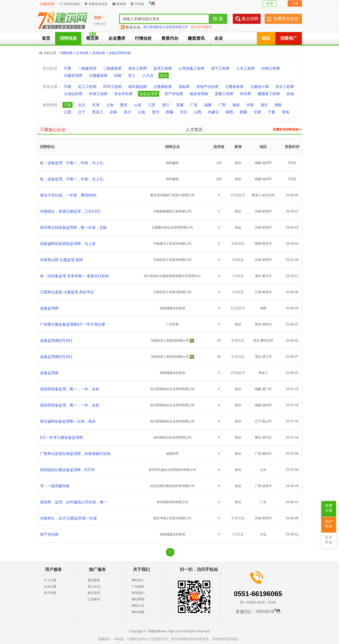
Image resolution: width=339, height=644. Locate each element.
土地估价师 (73, 94)
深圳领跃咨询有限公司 (172, 502)
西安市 (267, 244)
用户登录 (50, 593)
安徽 (180, 105)
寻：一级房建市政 (55, 486)
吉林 (113, 112)
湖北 (264, 105)
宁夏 (271, 112)
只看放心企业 (53, 130)
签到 (266, 38)
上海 (110, 105)
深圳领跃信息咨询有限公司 (172, 437)
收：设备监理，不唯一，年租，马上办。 (73, 163)
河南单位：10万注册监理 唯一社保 (68, 518)
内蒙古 (213, 112)
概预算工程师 (269, 94)
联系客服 (329, 540)
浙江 (166, 105)
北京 (82, 105)
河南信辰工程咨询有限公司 (172, 260)
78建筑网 (47, 4)
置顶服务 (94, 580)
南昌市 (267, 292)
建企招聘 (250, 19)
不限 (68, 68)
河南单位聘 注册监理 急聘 (61, 260)
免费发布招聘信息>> (287, 129)
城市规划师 (137, 87)
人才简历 (194, 130)
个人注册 (50, 580)
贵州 (155, 112)
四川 (127, 112)
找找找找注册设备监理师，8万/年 (68, 470)
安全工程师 (285, 87)
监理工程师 (163, 68)
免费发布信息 (98, 4)
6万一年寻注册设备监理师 (61, 437)
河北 (184, 112)
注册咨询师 (73, 75)
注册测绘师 (163, 87)
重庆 (124, 105)
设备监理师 (149, 94)
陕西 (229, 112)
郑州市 (267, 211)
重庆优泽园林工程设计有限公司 (172, 195)
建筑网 (121, 4)
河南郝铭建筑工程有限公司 (172, 211)
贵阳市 (267, 324)
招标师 (184, 87)
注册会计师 (260, 87)
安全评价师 (123, 94)
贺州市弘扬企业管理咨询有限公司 (172, 470)
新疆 (243, 112)
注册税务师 (234, 87)
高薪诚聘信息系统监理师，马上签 (68, 244)
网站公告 (138, 606)
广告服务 (138, 587)
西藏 (169, 112)
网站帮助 (138, 599)
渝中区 (267, 437)
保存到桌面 (72, 4)
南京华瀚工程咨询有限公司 (172, 518)
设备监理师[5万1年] (56, 341)
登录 (270, 3)
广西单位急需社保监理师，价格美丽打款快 (75, 454)
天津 (96, 105)
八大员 (148, 75)
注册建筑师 (98, 75)
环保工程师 (98, 94)
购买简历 (94, 593)
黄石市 (267, 276)
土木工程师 (246, 68)
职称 (118, 75)
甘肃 (257, 112)
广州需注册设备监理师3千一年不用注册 (73, 324)
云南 (141, 112)
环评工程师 (112, 87)
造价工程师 (137, 68)
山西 (198, 112)
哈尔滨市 (269, 195)
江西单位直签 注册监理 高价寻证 (67, 292)
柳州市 (267, 454)
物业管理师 (199, 94)
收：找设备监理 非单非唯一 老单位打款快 (74, 276)
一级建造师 (87, 68)
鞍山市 (267, 421)
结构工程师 (271, 68)
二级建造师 (112, 68)
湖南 (278, 105)
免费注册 (329, 508)
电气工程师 (220, 68)
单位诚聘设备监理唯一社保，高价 (68, 421)
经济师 (246, 94)
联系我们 (138, 593)
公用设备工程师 (191, 68)
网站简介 (138, 580)
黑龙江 (97, 112)
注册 (295, 3)
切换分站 (100, 24)
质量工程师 (224, 94)
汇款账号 (94, 599)
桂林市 (267, 486)
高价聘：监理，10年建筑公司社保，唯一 (74, 502)
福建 (208, 105)
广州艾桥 (172, 324)
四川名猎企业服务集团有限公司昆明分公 (172, 276)
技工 (132, 75)
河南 (250, 105)
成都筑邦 (172, 454)
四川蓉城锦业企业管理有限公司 (166, 27)
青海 (286, 112)
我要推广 (289, 38)
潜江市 (267, 357)
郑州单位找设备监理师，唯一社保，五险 (73, 227)
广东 (194, 105)
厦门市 (267, 389)
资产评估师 (174, 94)
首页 (46, 38)
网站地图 (138, 612)
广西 (222, 105)
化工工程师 (87, 87)
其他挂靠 (99, 53)
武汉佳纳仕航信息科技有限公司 (172, 486)
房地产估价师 (207, 87)
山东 (138, 105)
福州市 (267, 163)
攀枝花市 (267, 341)
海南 (236, 105)
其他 (164, 75)
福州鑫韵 (172, 163)
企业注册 (50, 587)
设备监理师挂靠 (120, 53)
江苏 (152, 105)
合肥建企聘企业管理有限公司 (172, 227)
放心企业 (94, 587)
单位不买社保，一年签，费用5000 (68, 195)
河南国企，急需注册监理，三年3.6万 (70, 211)
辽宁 (82, 112)
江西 (68, 112)
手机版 (139, 4)
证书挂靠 (82, 53)
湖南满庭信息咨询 (172, 308)
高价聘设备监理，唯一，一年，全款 (70, 389)
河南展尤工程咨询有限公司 (172, 244)
